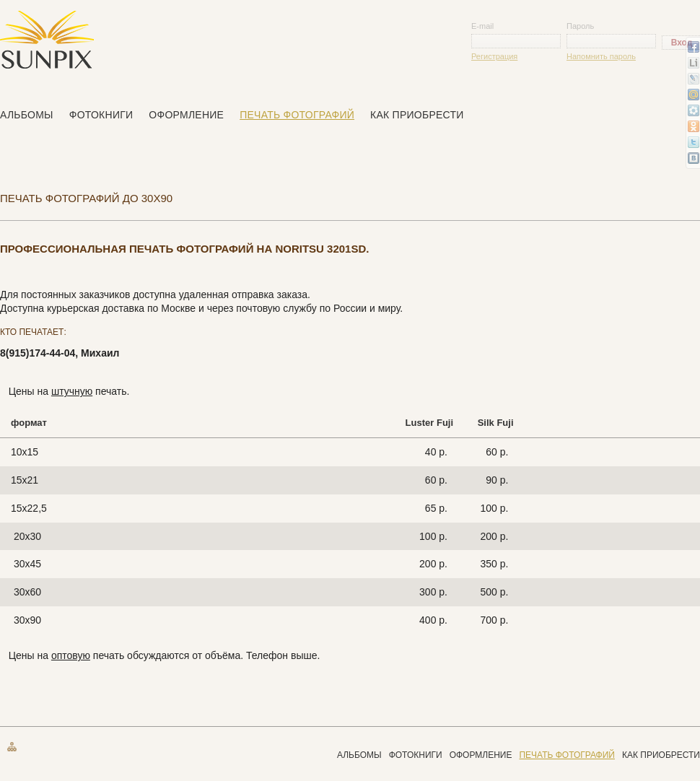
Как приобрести (417, 115)
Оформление (186, 115)
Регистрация (494, 56)
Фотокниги (101, 115)
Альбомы (27, 115)
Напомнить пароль (601, 56)
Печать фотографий (297, 115)
